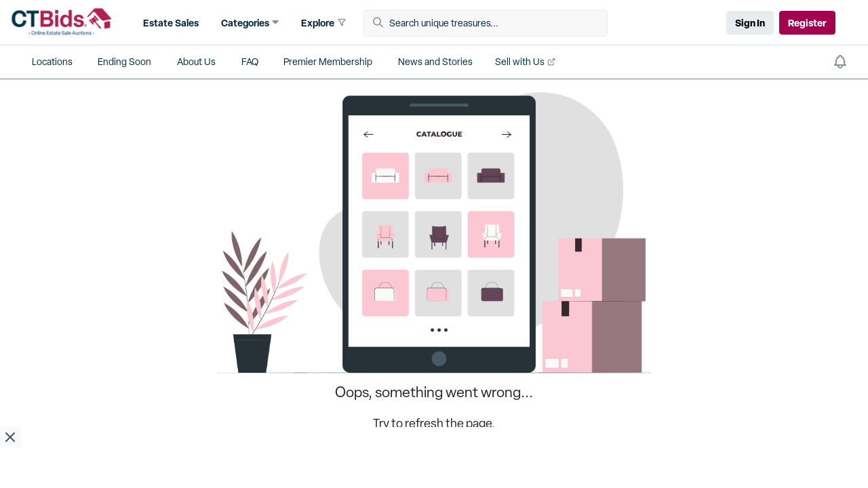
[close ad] (10, 437)
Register (807, 23)
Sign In (750, 23)
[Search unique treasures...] (490, 23)
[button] (169, 23)
